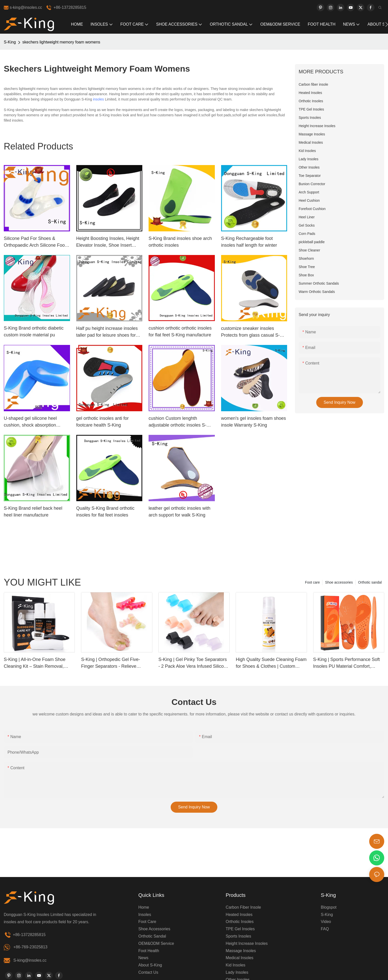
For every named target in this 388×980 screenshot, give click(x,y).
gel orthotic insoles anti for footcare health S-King (103, 422)
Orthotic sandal (370, 582)
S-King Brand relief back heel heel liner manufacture (33, 512)
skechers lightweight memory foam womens (61, 42)
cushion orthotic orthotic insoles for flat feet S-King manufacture (180, 331)
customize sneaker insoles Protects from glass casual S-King (250, 332)
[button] (387, 24)
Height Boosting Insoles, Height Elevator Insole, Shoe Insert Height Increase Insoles (108, 242)
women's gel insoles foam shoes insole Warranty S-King (254, 422)
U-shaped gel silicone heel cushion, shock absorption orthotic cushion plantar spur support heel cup (32, 422)
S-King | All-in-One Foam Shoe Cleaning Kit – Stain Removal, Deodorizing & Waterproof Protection (35, 663)
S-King (10, 42)
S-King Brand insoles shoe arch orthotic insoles (180, 242)
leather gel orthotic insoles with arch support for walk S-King (179, 512)
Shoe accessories (339, 582)
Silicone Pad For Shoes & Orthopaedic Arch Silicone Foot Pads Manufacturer (35, 242)
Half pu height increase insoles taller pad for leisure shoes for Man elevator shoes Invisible (107, 332)
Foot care (312, 582)
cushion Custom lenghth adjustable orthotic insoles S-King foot (177, 422)
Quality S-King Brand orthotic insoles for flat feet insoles (105, 512)
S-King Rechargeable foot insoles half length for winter (249, 242)
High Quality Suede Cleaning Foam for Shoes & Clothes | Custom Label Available (271, 663)
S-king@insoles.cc (30, 960)
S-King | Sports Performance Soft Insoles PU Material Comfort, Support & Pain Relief (347, 663)
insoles (98, 99)
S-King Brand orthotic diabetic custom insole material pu (34, 331)
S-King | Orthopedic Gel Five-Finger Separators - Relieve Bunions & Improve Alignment (111, 663)
